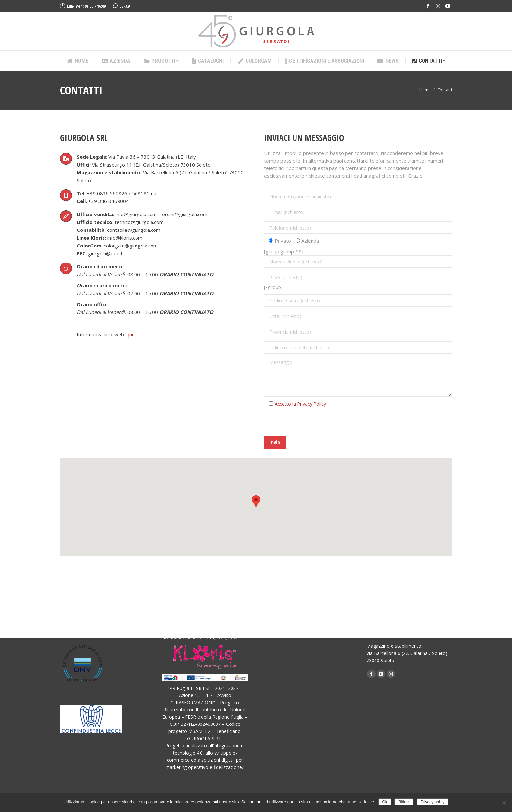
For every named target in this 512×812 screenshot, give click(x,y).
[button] (256, 501)
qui (130, 334)
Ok (385, 802)
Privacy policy (432, 802)
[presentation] (314, 423)
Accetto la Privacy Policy (300, 404)
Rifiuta (404, 802)
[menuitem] (78, 61)
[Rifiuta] (504, 803)
